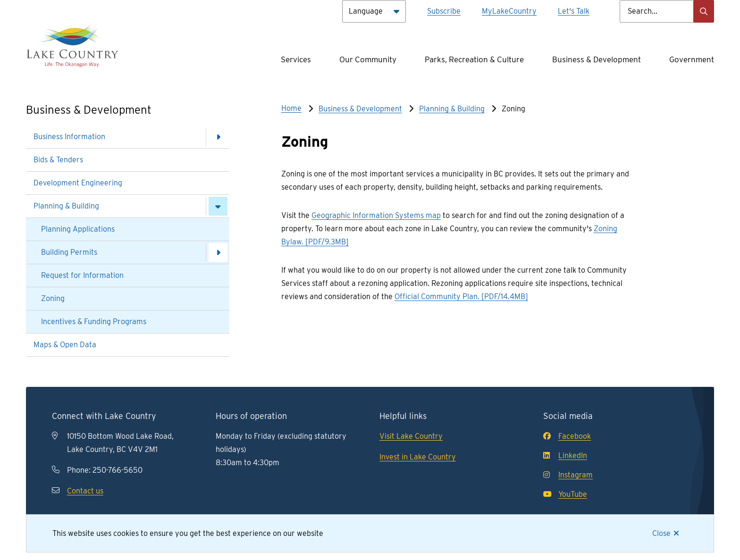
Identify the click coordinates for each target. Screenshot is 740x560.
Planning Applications (78, 229)
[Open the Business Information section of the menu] (218, 137)
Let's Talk (574, 11)
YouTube (565, 494)
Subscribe (444, 11)
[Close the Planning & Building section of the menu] (218, 206)
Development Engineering (78, 183)
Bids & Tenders (58, 160)
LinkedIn (565, 456)
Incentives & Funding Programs (94, 322)
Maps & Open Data (65, 345)
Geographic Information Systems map (376, 215)
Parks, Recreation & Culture (474, 59)
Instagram (568, 475)
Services (296, 59)
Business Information (69, 137)
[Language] (374, 11)
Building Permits (69, 252)
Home (291, 108)
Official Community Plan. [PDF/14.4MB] (461, 297)
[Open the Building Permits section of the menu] (218, 252)
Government (692, 59)
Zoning (53, 298)
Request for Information (82, 275)
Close (661, 533)
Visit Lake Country (411, 436)
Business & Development (597, 59)
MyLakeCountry (509, 11)
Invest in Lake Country (418, 457)
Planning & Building (66, 206)
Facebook (567, 436)
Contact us (85, 491)
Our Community (368, 59)
